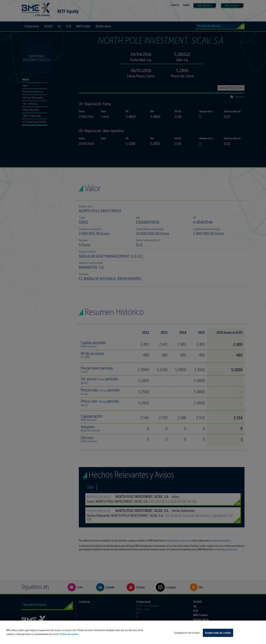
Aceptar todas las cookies (218, 635)
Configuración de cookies (187, 635)
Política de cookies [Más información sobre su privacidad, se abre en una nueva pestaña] (69, 636)
